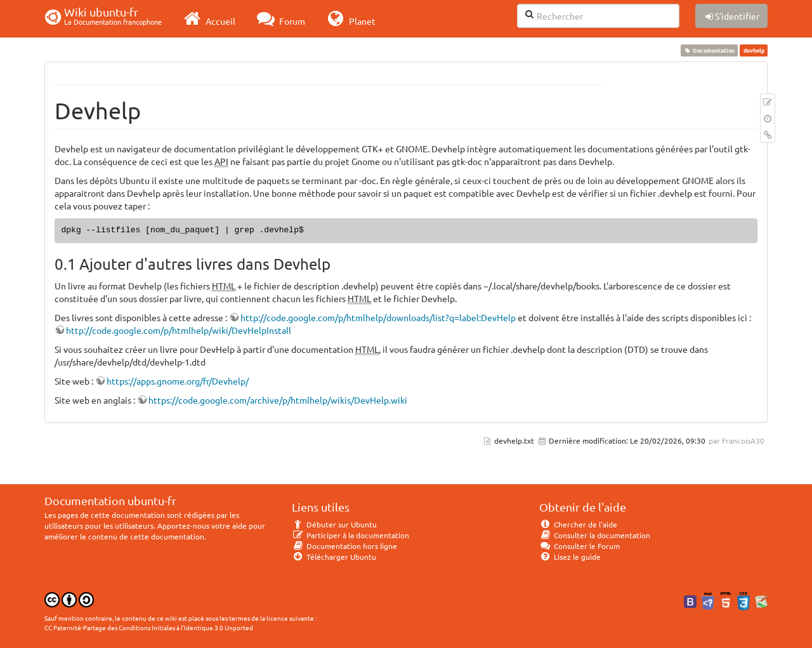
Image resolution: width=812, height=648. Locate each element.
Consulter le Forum (580, 546)
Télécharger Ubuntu (334, 557)
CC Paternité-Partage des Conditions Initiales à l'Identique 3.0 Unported (149, 627)
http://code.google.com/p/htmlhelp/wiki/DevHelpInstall (179, 330)
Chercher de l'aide (578, 524)
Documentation (710, 50)
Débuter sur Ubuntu (334, 524)
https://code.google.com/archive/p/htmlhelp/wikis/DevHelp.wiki (278, 400)
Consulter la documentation (595, 535)
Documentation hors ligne (344, 546)
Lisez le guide (570, 557)
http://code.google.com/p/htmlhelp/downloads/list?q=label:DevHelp (378, 317)
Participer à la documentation (350, 535)
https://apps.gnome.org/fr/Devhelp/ (178, 381)
